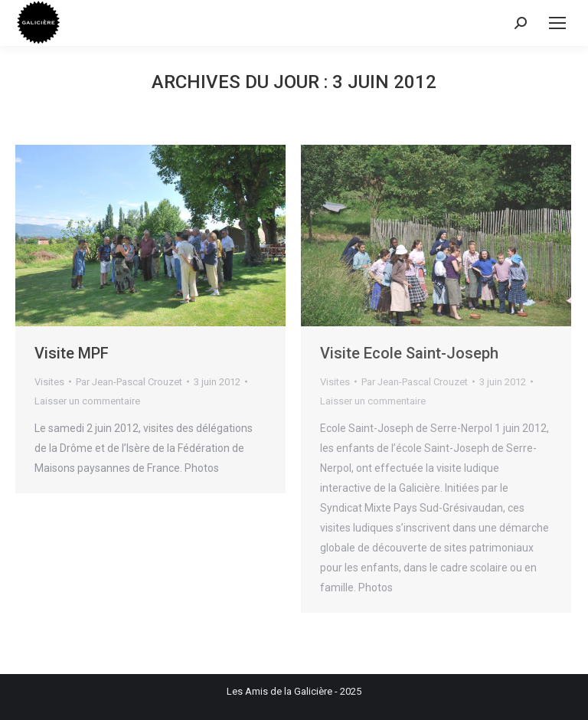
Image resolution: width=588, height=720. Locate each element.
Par (129, 382)
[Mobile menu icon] (557, 23)
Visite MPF (72, 353)
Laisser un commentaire (87, 401)
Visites (49, 382)
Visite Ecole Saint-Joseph (409, 353)
